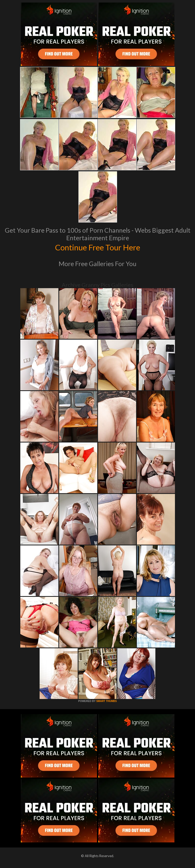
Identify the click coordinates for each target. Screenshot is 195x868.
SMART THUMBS (107, 701)
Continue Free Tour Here (97, 247)
